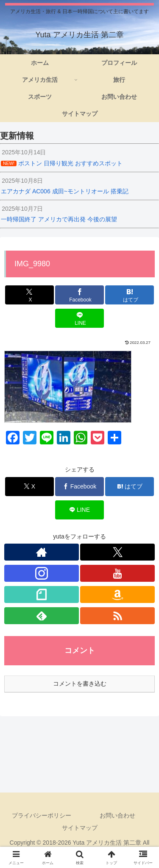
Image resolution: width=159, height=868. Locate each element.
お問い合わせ (117, 815)
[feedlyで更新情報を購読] (42, 616)
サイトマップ (80, 828)
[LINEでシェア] (79, 318)
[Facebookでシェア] (79, 295)
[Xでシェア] (29, 295)
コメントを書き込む (80, 684)
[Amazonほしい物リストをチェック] (117, 594)
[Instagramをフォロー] (42, 573)
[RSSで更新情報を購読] (117, 616)
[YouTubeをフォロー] (117, 573)
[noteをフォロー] (42, 594)
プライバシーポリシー (42, 815)
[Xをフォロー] (117, 552)
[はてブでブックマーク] (130, 295)
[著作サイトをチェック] (42, 552)
